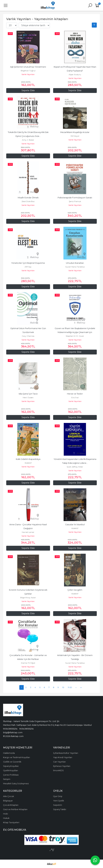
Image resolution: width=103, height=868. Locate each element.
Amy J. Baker (28, 140)
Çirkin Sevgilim (75, 590)
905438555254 (10, 729)
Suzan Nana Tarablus (75, 267)
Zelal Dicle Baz (28, 201)
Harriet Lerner (28, 532)
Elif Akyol (75, 136)
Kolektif (28, 463)
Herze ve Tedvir (75, 394)
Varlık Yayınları (28, 74)
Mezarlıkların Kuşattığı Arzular (75, 132)
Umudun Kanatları (75, 263)
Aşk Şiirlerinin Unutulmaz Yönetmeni (28, 67)
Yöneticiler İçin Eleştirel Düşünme (28, 263)
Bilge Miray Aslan (28, 598)
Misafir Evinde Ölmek (28, 198)
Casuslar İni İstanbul (75, 525)
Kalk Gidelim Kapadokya (28, 459)
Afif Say (28, 267)
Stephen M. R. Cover (75, 336)
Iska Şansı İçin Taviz (28, 394)
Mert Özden (28, 397)
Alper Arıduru (75, 74)
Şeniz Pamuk (75, 201)
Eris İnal (75, 397)
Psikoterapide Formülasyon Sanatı (75, 198)
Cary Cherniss (28, 336)
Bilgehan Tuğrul (28, 71)
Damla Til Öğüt (28, 663)
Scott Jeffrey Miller (75, 467)
